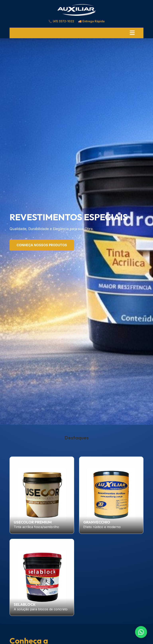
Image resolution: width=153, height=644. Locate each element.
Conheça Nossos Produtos (42, 245)
